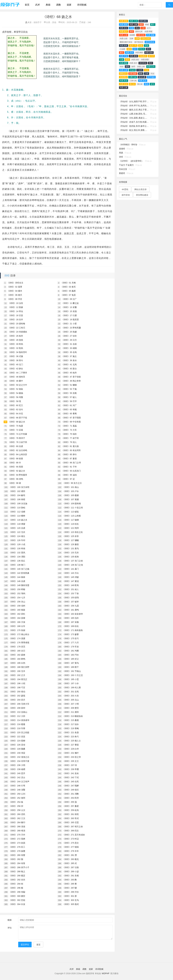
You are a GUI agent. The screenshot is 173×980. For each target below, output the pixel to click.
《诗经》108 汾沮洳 (18, 504)
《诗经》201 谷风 (71, 692)
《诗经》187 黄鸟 (71, 663)
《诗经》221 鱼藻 (71, 732)
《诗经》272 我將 (17, 839)
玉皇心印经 (146, 39)
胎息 (127, 67)
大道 (131, 28)
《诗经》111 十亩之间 (73, 508)
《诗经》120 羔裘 (17, 528)
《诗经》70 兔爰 (16, 426)
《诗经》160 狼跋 (17, 610)
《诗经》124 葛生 (17, 536)
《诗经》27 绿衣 (69, 336)
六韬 (122, 60)
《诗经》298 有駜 (17, 892)
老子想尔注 (139, 42)
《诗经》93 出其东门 (71, 471)
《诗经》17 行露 (69, 315)
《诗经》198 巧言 (17, 688)
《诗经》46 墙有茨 (17, 377)
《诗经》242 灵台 (17, 777)
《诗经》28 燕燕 (16, 340)
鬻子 (153, 25)
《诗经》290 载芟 (17, 876)
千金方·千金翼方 (126, 165)
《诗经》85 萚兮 (69, 454)
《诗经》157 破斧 (71, 602)
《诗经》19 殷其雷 (70, 320)
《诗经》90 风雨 (16, 467)
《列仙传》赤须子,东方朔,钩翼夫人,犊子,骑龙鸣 (134, 122)
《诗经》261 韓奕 (71, 814)
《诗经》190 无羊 (17, 671)
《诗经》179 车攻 (71, 647)
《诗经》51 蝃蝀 (69, 385)
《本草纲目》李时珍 (128, 145)
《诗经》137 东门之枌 (73, 561)
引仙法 (132, 70)
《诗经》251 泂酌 (71, 794)
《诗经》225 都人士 (72, 741)
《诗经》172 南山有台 (19, 634)
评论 (10, 928)
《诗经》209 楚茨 (71, 708)
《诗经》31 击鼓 (69, 344)
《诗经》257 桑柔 (71, 806)
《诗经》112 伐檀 (17, 512)
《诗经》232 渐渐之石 (19, 757)
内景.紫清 (133, 56)
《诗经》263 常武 (71, 818)
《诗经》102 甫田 (17, 491)
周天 (150, 63)
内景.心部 (124, 39)
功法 (122, 67)
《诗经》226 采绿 (17, 745)
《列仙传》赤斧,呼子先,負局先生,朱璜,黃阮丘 (134, 106)
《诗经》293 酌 (70, 880)
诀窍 (133, 67)
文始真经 (143, 56)
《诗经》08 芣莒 (14, 299)
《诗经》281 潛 (70, 855)
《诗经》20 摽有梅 (17, 324)
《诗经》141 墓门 (71, 569)
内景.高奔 (124, 46)
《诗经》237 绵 (70, 765)
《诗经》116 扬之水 (18, 520)
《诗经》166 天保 (17, 622)
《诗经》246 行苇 (17, 786)
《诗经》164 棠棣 (17, 618)
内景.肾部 (124, 25)
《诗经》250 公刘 (17, 794)
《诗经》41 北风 (69, 364)
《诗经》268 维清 (17, 831)
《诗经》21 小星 (69, 324)
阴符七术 (139, 32)
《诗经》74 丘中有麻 (18, 434)
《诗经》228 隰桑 (17, 749)
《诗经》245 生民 (71, 782)
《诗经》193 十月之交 (73, 675)
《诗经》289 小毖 (71, 872)
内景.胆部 (145, 60)
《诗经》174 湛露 (17, 638)
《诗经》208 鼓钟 (17, 708)
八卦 (143, 28)
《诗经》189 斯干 (71, 667)
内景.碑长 (143, 21)
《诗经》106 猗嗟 (17, 499)
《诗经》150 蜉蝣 (17, 589)
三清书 (140, 70)
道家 (69, 5)
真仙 (137, 28)
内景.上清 (124, 35)
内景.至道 (141, 35)
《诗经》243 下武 (71, 777)
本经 (131, 32)
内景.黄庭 (151, 35)
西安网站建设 (142, 195)
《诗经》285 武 (70, 863)
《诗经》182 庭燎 (17, 655)
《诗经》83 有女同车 (71, 450)
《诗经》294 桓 (16, 884)
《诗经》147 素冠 (71, 581)
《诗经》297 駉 (70, 888)
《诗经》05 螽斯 (68, 291)
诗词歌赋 (82, 5)
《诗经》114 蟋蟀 (17, 516)
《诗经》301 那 (70, 896)
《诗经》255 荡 (70, 802)
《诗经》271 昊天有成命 (74, 835)
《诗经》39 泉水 (69, 360)
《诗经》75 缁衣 (69, 434)
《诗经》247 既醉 (71, 786)
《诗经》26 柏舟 (16, 336)
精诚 (147, 25)
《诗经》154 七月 (17, 598)
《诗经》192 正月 (17, 675)
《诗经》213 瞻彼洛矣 (73, 716)
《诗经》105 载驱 (71, 495)
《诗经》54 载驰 (16, 393)
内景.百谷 (124, 84)
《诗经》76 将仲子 (17, 438)
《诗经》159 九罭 (71, 606)
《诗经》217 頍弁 (71, 724)
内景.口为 (151, 67)
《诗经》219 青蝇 (71, 728)
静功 (148, 49)
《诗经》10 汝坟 (16, 303)
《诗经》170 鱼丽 (17, 630)
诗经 (7, 276)
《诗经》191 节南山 (72, 671)
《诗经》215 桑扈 (71, 720)
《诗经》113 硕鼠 (71, 512)
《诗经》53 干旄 (69, 389)
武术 (38, 5)
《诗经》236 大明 (17, 765)
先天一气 (133, 46)
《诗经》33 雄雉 (69, 348)
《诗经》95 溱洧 (69, 475)
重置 (38, 945)
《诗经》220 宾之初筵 (19, 732)
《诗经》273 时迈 (71, 839)
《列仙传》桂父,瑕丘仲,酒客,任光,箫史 (134, 130)
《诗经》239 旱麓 (71, 769)
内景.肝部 (124, 21)
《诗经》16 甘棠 (16, 315)
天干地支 (151, 77)
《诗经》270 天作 (17, 835)
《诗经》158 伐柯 (17, 606)
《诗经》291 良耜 (71, 876)
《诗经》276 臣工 (17, 847)
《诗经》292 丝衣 (17, 880)
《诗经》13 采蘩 (69, 307)
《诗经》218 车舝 (17, 728)
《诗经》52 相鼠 (16, 389)
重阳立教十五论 (126, 42)
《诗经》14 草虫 (16, 311)
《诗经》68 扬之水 (17, 422)
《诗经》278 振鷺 (17, 851)
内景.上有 (141, 67)
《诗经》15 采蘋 (69, 311)
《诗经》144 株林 (17, 577)
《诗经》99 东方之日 (72, 483)
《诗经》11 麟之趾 (70, 303)
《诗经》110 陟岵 (17, 508)
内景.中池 (124, 56)
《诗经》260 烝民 (17, 814)
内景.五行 (133, 63)
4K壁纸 (125, 189)
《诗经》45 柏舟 (69, 373)
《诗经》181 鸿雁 (71, 651)
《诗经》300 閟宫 (17, 896)
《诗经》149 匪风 (71, 585)
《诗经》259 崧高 (71, 810)
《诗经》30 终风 (16, 344)
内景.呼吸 (148, 32)
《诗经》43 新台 (69, 369)
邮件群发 (126, 195)
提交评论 (25, 945)
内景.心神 (124, 70)
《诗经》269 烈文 (71, 831)
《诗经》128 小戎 (17, 544)
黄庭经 (122, 173)
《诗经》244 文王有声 (19, 782)
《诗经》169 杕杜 (71, 626)
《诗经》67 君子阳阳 (71, 418)
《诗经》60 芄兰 (16, 405)
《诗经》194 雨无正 (18, 679)
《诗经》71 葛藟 (69, 426)
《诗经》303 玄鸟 (71, 900)
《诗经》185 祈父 (71, 659)
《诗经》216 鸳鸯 (17, 724)
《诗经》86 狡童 (16, 459)
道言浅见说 (150, 42)
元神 (131, 39)
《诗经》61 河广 (69, 405)
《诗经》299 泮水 (71, 892)
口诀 (146, 70)
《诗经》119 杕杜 (71, 524)
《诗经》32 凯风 (16, 348)
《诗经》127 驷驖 (71, 540)
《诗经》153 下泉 (71, 593)
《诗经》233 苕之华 (72, 757)
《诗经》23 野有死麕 (71, 328)
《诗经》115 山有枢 (72, 516)
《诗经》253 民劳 (71, 798)
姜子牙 (151, 56)
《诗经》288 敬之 (17, 872)
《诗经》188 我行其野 (19, 667)
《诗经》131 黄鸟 (71, 548)
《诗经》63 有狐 (69, 409)
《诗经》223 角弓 (71, 737)
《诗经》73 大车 (69, 430)
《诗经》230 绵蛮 (17, 753)
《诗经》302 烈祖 (17, 900)
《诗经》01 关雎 (68, 283)
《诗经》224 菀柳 (17, 741)
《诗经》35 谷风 (69, 352)
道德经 (122, 149)
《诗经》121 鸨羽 (71, 528)
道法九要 (142, 77)
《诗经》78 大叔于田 (18, 442)
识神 (137, 39)
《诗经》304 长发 (17, 904)
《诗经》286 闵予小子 (19, 867)
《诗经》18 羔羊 (16, 320)
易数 (59, 5)
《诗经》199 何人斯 (72, 688)
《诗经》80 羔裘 (16, 446)
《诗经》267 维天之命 (73, 827)
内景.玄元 (143, 81)
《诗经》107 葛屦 (71, 499)
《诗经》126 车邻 (17, 540)
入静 (146, 74)
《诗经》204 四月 (17, 700)
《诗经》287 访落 (71, 867)
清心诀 (140, 84)
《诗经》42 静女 (16, 369)
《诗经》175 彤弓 (71, 638)
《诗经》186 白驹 (17, 663)
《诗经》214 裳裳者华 (19, 720)
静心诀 (132, 84)
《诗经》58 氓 (14, 401)
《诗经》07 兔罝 (68, 295)
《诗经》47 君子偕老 (71, 377)
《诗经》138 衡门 (17, 565)
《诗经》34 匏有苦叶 (18, 352)
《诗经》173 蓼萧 (71, 634)
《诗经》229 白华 (71, 749)
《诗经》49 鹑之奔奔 (71, 381)
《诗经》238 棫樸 (17, 769)
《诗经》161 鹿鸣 (71, 610)
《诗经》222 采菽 (17, 737)
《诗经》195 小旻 (71, 679)
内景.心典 (124, 88)
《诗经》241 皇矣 (71, 773)
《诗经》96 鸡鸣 (16, 479)
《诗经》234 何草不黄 (19, 761)
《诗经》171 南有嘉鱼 (73, 630)
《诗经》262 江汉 (17, 818)
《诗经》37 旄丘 (69, 356)
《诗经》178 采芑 (17, 647)
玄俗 (146, 46)
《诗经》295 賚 (70, 884)
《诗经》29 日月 (69, 340)
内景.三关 (133, 21)
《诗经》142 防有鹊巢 (19, 573)
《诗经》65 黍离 (69, 414)
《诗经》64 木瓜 (16, 414)
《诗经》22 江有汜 (17, 328)
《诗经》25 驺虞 (69, 332)
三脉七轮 (133, 81)
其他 (54, 22)
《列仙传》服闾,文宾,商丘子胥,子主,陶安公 (134, 110)
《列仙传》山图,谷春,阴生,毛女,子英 (134, 114)
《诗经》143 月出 (71, 573)
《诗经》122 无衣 (17, 532)
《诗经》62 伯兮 (16, 409)
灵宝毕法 (143, 63)
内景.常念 (124, 81)
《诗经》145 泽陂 (71, 577)
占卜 (149, 28)
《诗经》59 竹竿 (69, 401)
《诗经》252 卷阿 (17, 798)
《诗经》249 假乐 (71, 790)
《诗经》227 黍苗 (71, 745)
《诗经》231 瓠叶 (71, 753)
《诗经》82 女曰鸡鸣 (18, 450)
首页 (27, 5)
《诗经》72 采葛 (16, 430)
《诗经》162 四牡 (17, 614)
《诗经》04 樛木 (14, 291)
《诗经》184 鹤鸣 (17, 659)
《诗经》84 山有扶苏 (18, 454)
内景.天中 (129, 53)
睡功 (122, 53)
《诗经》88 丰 (14, 463)
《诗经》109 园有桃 (72, 504)
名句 (152, 84)
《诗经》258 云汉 (17, 810)
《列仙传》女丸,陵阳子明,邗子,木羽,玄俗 (134, 101)
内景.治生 (135, 60)
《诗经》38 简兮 (16, 360)
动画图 (132, 35)
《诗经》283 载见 (71, 859)
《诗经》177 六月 (71, 643)
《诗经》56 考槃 (16, 397)
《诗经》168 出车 (17, 626)
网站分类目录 (141, 189)
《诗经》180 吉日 (17, 651)
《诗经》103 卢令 (71, 491)
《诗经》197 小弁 (71, 683)
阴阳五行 (123, 74)
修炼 (141, 74)
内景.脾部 (139, 53)
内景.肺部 (124, 63)
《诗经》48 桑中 (16, 381)
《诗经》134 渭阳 (17, 557)
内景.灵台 (124, 28)
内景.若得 (149, 53)
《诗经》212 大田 (17, 716)
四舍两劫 (123, 77)
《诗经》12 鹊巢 (16, 307)
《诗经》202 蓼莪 (17, 696)
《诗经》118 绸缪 (17, 524)
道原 (141, 25)
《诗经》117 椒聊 (71, 520)
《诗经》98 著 (14, 483)
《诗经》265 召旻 (71, 822)
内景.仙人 (124, 32)
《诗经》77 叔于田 (70, 438)
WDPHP (106, 973)
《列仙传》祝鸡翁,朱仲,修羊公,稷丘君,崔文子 (134, 126)
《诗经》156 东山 (17, 602)
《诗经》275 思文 (71, 843)
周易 (121, 153)
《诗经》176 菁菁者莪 (19, 643)
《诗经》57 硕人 (69, 397)
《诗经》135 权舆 (71, 557)
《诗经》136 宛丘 (17, 561)
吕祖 (141, 46)
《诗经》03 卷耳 (68, 287)
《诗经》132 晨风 (17, 553)
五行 (135, 49)
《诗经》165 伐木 (71, 618)
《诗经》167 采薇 (71, 622)
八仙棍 (122, 49)
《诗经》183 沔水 (71, 655)
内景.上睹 (133, 25)
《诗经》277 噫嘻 (71, 847)
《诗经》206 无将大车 (19, 704)
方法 (152, 74)
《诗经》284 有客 (17, 863)
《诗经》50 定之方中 (18, 385)
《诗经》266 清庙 (17, 827)
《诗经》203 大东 (71, 696)
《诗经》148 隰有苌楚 (19, 585)
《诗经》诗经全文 (15, 283)
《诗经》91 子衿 (69, 467)
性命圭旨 (123, 169)
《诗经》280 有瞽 (17, 855)
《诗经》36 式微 (16, 356)
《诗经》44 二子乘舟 (18, 373)
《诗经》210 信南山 (18, 712)
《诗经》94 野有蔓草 (18, 475)
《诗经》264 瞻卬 (17, 822)
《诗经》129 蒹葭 (71, 544)
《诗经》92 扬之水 (17, 471)
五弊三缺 (133, 77)
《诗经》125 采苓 (71, 536)
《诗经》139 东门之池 (73, 565)
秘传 (129, 49)
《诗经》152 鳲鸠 (17, 593)
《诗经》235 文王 (71, 761)
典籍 (48, 5)
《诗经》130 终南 (17, 548)
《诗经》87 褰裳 (69, 459)
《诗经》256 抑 (16, 806)
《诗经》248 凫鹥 (17, 790)
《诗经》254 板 (16, 802)
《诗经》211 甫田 (71, 712)
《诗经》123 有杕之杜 (73, 532)
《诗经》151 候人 (71, 589)
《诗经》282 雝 (16, 859)
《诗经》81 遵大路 (70, 446)
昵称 (10, 920)
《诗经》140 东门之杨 (19, 569)
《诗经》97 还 (68, 479)
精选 (146, 84)
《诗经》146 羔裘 (17, 581)
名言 (127, 60)
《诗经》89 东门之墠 (71, 463)
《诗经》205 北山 (71, 700)
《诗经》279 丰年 (71, 851)
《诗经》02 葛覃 (14, 287)
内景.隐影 (133, 74)
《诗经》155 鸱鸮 (71, 598)
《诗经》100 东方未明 (19, 487)
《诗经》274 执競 (17, 843)
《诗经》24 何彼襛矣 (18, 332)
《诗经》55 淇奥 (69, 393)
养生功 (142, 49)
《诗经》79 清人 (69, 442)
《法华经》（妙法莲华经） (131, 161)
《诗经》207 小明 (71, 704)
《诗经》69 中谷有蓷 (71, 422)
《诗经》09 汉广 (69, 299)
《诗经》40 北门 (16, 364)
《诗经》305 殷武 (71, 904)
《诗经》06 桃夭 (14, 295)
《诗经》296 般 (16, 888)
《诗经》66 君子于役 (18, 418)
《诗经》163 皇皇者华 (73, 614)
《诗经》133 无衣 (71, 553)
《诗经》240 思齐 (17, 773)
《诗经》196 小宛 (17, 683)
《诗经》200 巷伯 (17, 692)
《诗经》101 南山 (71, 487)
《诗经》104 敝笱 (17, 495)
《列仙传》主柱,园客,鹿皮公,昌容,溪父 (134, 118)
